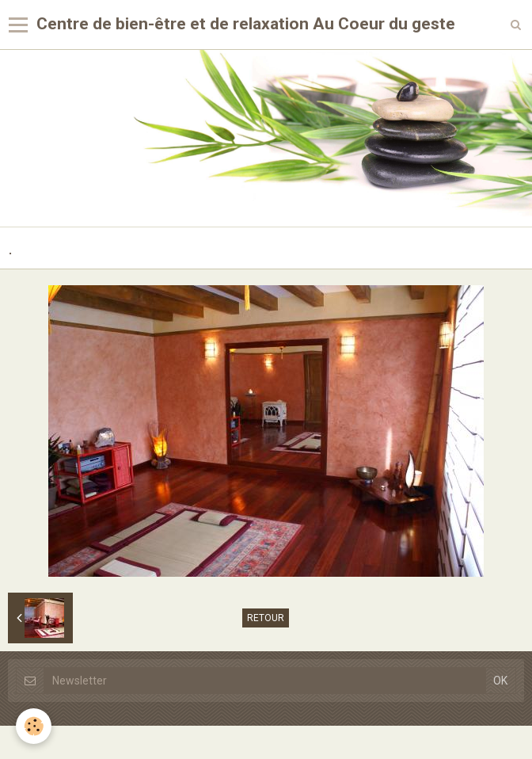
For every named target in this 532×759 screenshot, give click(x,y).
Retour (266, 618)
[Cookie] (34, 726)
